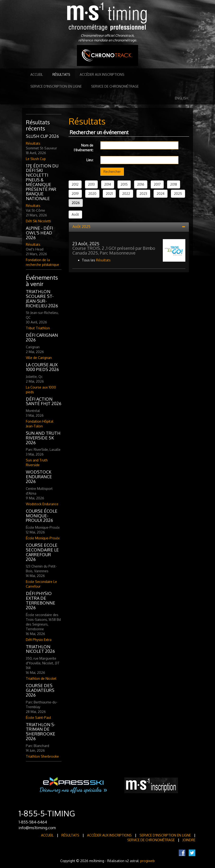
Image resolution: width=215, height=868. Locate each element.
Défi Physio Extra (39, 640)
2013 (91, 184)
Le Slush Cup (36, 159)
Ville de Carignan (39, 358)
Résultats (61, 74)
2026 (76, 203)
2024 (161, 194)
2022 (126, 194)
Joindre (189, 840)
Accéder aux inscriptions (102, 74)
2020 (92, 194)
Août (75, 214)
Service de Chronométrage (115, 86)
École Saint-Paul (38, 718)
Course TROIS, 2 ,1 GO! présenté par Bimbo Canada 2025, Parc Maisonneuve (114, 251)
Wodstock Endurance (42, 504)
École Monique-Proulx (43, 538)
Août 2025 (81, 227)
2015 (124, 184)
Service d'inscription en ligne (56, 86)
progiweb (147, 861)
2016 (141, 184)
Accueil (37, 74)
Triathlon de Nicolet (41, 678)
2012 (75, 184)
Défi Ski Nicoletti (38, 221)
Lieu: (90, 160)
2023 (143, 194)
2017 (157, 184)
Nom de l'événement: (84, 148)
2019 (75, 194)
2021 (109, 194)
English (182, 98)
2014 (108, 184)
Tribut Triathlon (38, 328)
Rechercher (112, 172)
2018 (174, 184)
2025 (178, 194)
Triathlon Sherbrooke (42, 756)
